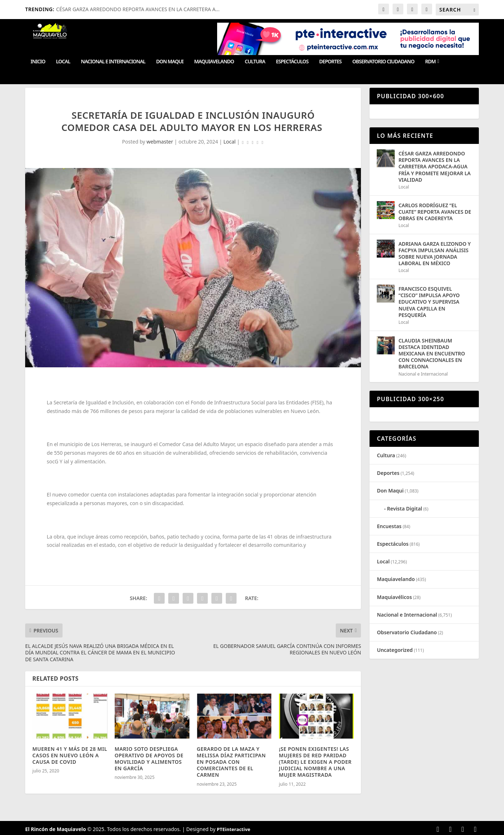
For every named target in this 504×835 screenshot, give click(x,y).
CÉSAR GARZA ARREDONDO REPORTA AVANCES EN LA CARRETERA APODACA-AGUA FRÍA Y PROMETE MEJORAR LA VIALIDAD (434, 167)
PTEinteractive (233, 829)
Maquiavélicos (394, 597)
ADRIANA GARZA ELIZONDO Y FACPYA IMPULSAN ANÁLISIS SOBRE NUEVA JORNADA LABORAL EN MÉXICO (434, 254)
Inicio (38, 62)
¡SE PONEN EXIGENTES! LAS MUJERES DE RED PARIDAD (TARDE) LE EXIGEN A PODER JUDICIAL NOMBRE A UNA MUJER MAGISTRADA (315, 762)
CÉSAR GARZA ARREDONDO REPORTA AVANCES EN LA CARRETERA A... (138, 9)
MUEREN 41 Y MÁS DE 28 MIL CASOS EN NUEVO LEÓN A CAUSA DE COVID (70, 755)
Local (63, 62)
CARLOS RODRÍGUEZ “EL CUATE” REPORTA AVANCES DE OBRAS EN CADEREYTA (435, 212)
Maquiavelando (214, 62)
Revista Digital (405, 509)
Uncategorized (395, 650)
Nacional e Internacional (113, 62)
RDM (430, 62)
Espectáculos (292, 62)
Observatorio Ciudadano (383, 62)
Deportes (330, 62)
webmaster (160, 142)
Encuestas (389, 526)
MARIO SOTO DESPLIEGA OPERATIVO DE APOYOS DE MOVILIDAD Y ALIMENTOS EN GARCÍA (149, 759)
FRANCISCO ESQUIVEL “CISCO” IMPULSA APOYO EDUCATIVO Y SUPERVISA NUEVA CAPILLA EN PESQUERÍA (429, 302)
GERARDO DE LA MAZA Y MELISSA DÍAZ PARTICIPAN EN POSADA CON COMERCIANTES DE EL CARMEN (231, 762)
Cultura (255, 62)
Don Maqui (170, 62)
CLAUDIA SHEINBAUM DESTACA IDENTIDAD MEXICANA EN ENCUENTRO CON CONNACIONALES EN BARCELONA (432, 354)
